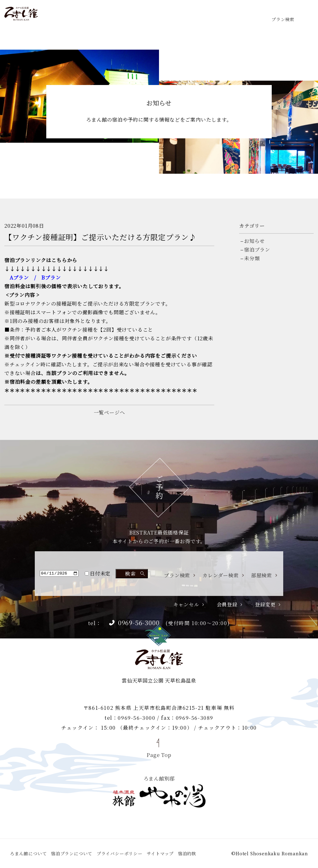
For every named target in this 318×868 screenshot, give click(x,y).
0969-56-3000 (139, 623)
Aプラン (19, 277)
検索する (132, 574)
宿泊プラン (257, 250)
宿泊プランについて (72, 853)
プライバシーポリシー (120, 853)
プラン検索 (283, 19)
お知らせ (254, 241)
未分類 (252, 258)
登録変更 (265, 605)
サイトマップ (160, 853)
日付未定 (98, 573)
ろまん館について (28, 853)
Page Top (159, 754)
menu (304, 14)
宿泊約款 (187, 853)
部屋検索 (262, 575)
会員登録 (227, 605)
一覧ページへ (109, 413)
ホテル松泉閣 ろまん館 (21, 14)
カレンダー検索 (221, 575)
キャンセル (186, 605)
